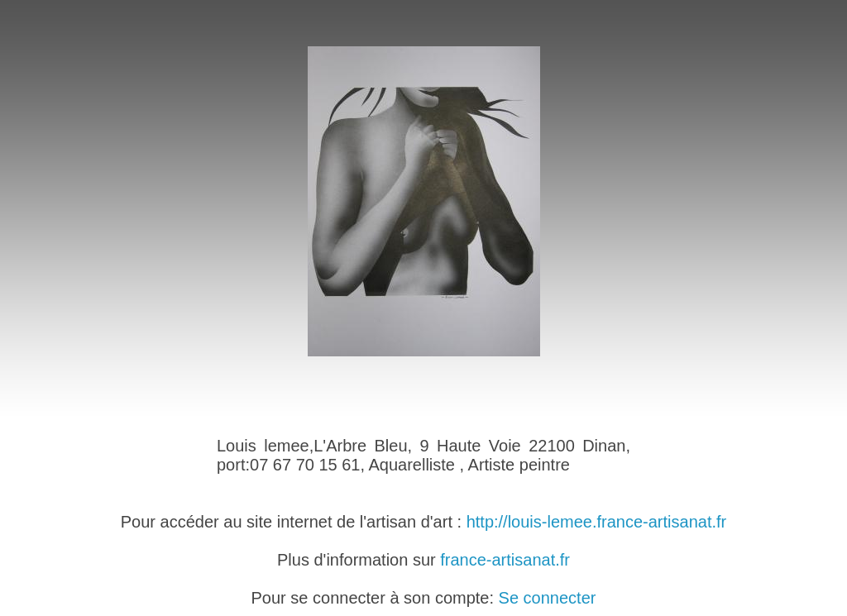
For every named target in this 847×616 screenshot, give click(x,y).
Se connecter (548, 598)
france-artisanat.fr (505, 560)
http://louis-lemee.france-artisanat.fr (597, 522)
